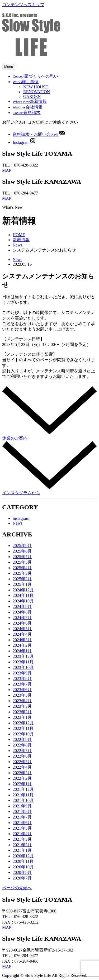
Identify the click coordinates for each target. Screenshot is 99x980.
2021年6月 (22, 823)
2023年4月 (22, 701)
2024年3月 (22, 640)
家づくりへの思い (35, 76)
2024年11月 (23, 595)
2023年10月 (23, 667)
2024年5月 (22, 629)
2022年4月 (22, 767)
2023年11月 (23, 662)
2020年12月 (23, 856)
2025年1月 (22, 584)
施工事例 (26, 82)
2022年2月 (22, 778)
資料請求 (27, 113)
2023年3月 (22, 706)
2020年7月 (22, 878)
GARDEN (32, 96)
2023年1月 (22, 717)
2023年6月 (22, 690)
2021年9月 (22, 806)
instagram (21, 518)
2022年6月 (22, 756)
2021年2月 (22, 845)
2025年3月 (22, 573)
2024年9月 (22, 606)
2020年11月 (23, 861)
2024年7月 (22, 618)
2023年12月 (23, 656)
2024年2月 (22, 645)
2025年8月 (22, 551)
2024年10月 (23, 601)
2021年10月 (23, 800)
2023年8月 (22, 679)
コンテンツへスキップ (23, 5)
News (17, 245)
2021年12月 (23, 789)
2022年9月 (22, 739)
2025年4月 (22, 568)
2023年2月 (22, 712)
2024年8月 (22, 612)
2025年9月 (22, 546)
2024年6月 (22, 623)
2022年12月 (23, 723)
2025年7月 (22, 557)
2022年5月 (22, 762)
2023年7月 (22, 684)
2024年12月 (23, 590)
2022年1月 (22, 784)
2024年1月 (22, 651)
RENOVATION (37, 92)
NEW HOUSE (36, 87)
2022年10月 (23, 734)
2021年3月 (22, 839)
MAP (7, 170)
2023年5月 (22, 695)
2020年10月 (23, 867)
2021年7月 (22, 817)
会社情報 (28, 107)
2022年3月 (22, 773)
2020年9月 (22, 872)
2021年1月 (22, 850)
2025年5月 (22, 562)
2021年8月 (22, 812)
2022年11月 (23, 728)
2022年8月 (22, 745)
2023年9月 (22, 673)
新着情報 (30, 101)
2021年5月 (22, 828)
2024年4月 (22, 634)
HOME (19, 235)
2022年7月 (22, 751)
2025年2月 (22, 579)
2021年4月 (22, 834)
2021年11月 (23, 795)
